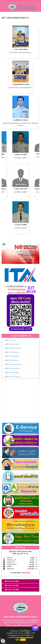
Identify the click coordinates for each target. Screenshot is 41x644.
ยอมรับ (23, 640)
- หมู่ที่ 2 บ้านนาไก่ (10, 340)
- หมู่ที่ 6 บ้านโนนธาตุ (11, 352)
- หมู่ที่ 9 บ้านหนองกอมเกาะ (13, 364)
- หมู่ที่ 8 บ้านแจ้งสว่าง (11, 360)
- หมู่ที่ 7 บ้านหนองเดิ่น (11, 356)
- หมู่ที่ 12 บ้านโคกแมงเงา (12, 376)
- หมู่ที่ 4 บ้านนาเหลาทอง (12, 348)
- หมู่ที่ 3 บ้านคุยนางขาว (12, 344)
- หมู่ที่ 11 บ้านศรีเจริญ (11, 372)
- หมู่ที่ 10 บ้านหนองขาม (12, 368)
